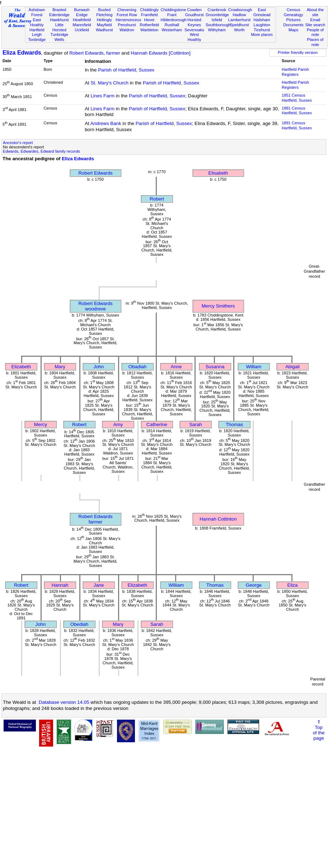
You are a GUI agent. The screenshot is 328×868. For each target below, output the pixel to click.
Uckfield (82, 30)
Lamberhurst (239, 20)
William (254, 367)
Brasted (59, 10)
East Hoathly (37, 22)
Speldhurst (239, 25)
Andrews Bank (106, 123)
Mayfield (104, 25)
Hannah (60, 585)
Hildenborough (174, 20)
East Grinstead (262, 12)
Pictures (294, 20)
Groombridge (217, 15)
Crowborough (240, 10)
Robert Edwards (95, 173)
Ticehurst (262, 30)
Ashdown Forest (37, 12)
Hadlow (239, 15)
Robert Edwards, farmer (95, 53)
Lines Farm (102, 96)
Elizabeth (21, 367)
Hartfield (37, 30)
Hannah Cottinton (218, 519)
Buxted (104, 10)
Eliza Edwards (22, 53)
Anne (176, 367)
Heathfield (82, 20)
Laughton (262, 25)
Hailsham (262, 20)
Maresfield (82, 25)
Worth (239, 30)
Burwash (82, 10)
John (99, 367)
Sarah (196, 424)
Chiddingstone (174, 10)
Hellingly (104, 20)
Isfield (217, 20)
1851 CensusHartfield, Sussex (297, 98)
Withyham (217, 30)
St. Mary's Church (109, 83)
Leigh (37, 34)
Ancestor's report (18, 143)
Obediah (79, 624)
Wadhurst (104, 30)
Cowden (194, 10)
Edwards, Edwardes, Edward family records (41, 151)
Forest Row (127, 15)
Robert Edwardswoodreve (95, 306)
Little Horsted (59, 27)
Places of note (315, 42)
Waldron (127, 30)
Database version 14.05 (64, 702)
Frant (172, 15)
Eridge (82, 15)
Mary (60, 367)
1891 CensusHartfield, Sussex (297, 125)
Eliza (293, 585)
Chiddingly (149, 10)
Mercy (41, 424)
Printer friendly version (298, 52)
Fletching (104, 15)
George (254, 585)
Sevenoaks (194, 30)
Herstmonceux (128, 20)
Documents (294, 25)
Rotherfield (149, 25)
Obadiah (137, 367)
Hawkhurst (59, 20)
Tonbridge (37, 40)
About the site (315, 12)
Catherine (157, 424)
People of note (315, 32)
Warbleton (149, 30)
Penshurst (127, 25)
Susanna (215, 367)
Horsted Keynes (194, 22)
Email (315, 20)
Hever (149, 20)
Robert (157, 199)
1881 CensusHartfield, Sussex (297, 111)
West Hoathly (195, 37)
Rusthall (172, 25)
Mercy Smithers (218, 306)
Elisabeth (218, 173)
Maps (293, 30)
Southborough (218, 25)
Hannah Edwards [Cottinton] (161, 53)
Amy (118, 424)
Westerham (172, 30)
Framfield (149, 15)
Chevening (127, 10)
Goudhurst (195, 15)
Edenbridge (59, 15)
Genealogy (294, 15)
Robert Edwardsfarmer (95, 519)
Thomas (234, 424)
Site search (315, 25)
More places (262, 34)
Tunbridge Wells (60, 37)
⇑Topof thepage (318, 730)
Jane (99, 585)
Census (294, 10)
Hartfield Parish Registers (295, 72)
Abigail (292, 367)
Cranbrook (217, 10)
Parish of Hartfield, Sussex (126, 70)
